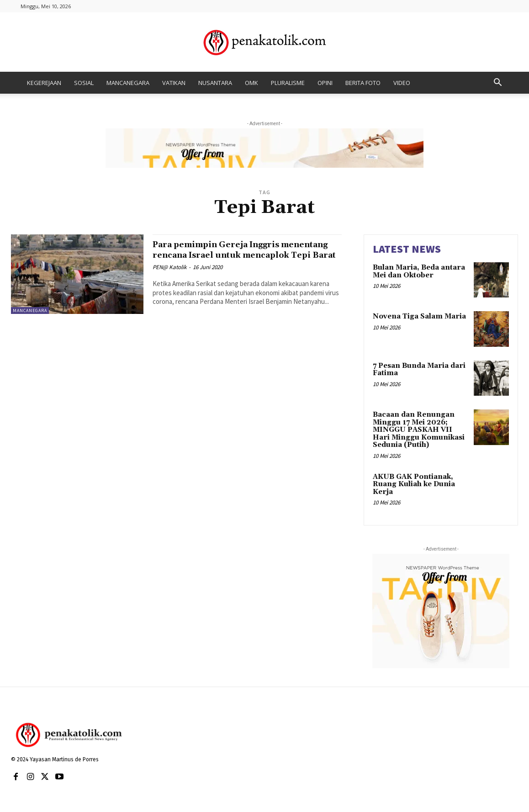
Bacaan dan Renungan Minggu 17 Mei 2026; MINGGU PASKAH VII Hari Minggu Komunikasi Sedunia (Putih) (419, 430)
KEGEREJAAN (44, 83)
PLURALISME (288, 83)
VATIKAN (174, 83)
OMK (251, 83)
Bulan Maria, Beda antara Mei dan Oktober (419, 271)
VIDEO (402, 83)
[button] (497, 83)
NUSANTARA (215, 83)
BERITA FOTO (363, 83)
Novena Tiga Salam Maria (419, 316)
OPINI (325, 83)
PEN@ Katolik (169, 278)
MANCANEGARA (128, 83)
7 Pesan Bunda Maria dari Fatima (419, 370)
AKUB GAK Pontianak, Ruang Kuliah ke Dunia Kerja (414, 484)
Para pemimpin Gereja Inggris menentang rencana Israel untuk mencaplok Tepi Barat (234, 255)
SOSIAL (84, 83)
